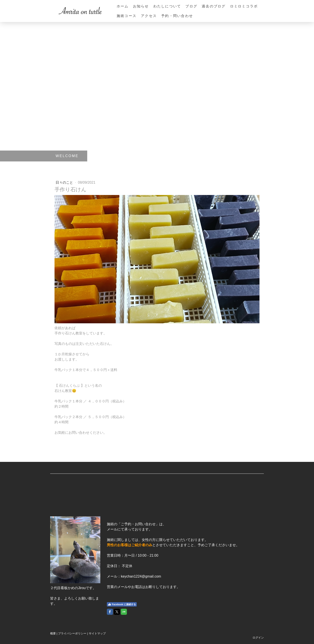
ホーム (123, 6)
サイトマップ (97, 633)
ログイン (258, 638)
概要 (53, 633)
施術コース (127, 16)
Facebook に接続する (122, 604)
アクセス (149, 16)
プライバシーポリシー (72, 633)
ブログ (191, 6)
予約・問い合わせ (177, 16)
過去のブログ (214, 6)
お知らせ (141, 6)
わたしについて (167, 6)
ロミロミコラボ (244, 6)
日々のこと (65, 182)
